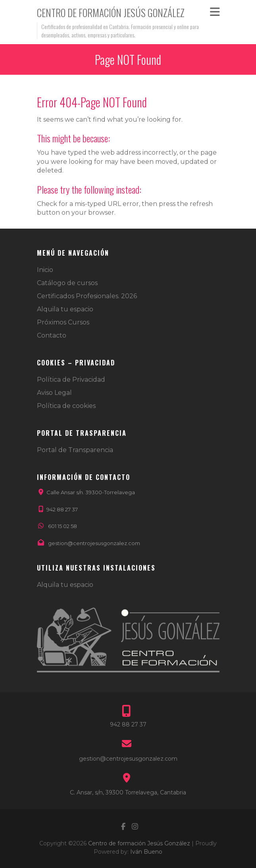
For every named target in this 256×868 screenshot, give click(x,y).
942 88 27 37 (62, 509)
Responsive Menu (215, 12)
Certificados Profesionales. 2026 (87, 296)
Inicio (45, 270)
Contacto (52, 335)
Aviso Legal (54, 393)
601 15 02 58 (63, 526)
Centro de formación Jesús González (111, 13)
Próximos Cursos (63, 322)
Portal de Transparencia (75, 450)
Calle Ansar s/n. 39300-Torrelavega (91, 492)
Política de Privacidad (71, 380)
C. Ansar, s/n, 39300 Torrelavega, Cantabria (128, 792)
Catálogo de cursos (67, 283)
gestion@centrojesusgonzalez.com (94, 543)
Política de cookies (66, 406)
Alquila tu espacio (65, 309)
